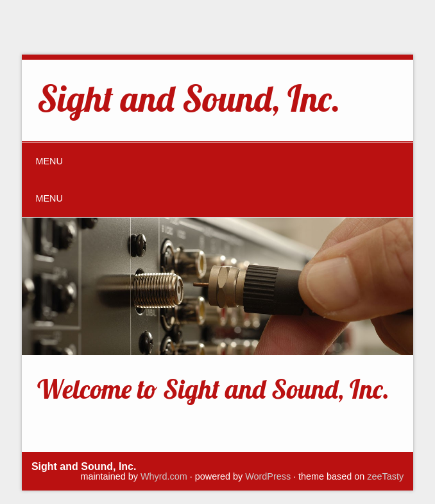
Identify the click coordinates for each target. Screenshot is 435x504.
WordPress (268, 476)
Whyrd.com (164, 476)
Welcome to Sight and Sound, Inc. (213, 388)
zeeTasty (385, 476)
